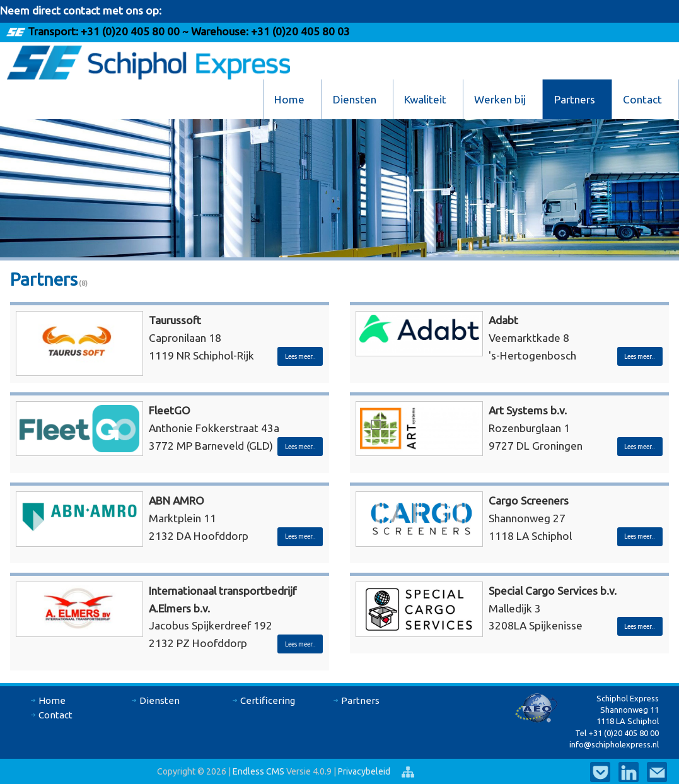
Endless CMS (258, 771)
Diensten (355, 99)
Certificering (268, 700)
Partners (575, 99)
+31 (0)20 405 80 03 (299, 31)
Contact (642, 99)
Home (289, 99)
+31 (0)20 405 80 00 (130, 31)
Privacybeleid (365, 771)
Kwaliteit (425, 99)
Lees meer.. (300, 356)
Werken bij (500, 99)
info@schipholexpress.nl (614, 744)
